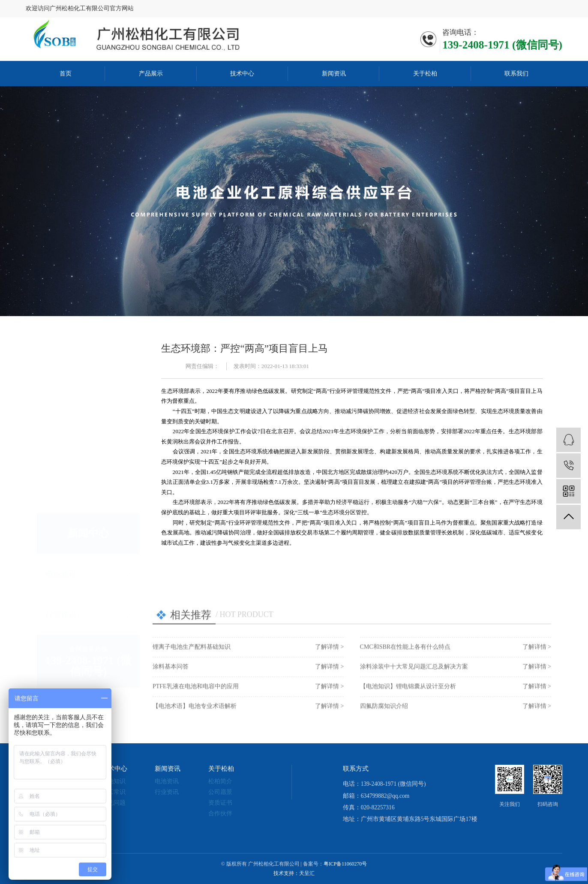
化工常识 (114, 792)
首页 (66, 74)
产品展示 (151, 74)
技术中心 (242, 74)
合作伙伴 (220, 813)
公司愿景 (220, 792)
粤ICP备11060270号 (345, 864)
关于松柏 (425, 74)
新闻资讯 (334, 74)
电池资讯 (61, 488)
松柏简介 (220, 781)
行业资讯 (61, 528)
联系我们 (516, 74)
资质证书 (220, 803)
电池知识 (114, 781)
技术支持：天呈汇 (294, 873)
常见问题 (114, 803)
